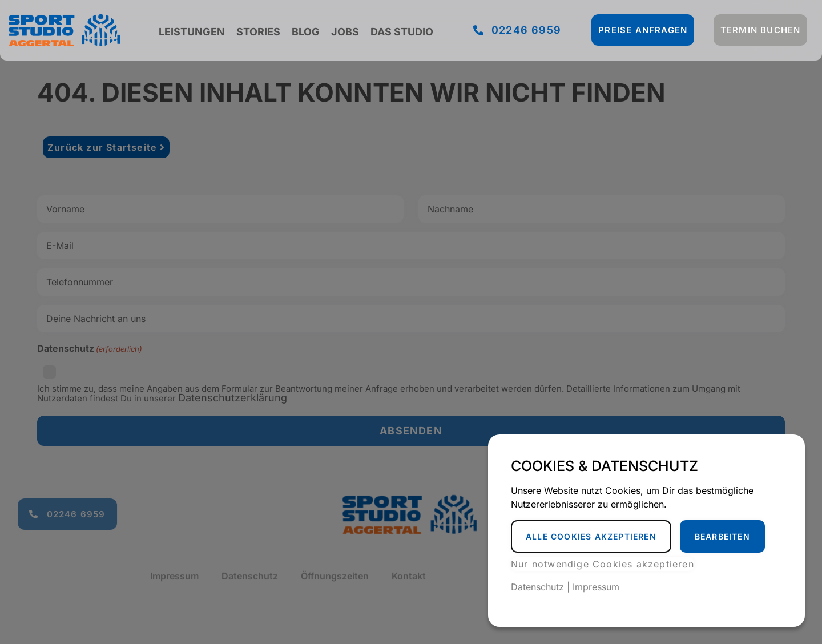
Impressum (596, 587)
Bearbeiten (722, 536)
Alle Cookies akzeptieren (591, 536)
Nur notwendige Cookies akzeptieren (603, 564)
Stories (258, 32)
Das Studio (402, 32)
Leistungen (192, 32)
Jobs (345, 32)
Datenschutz (537, 587)
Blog (306, 32)
